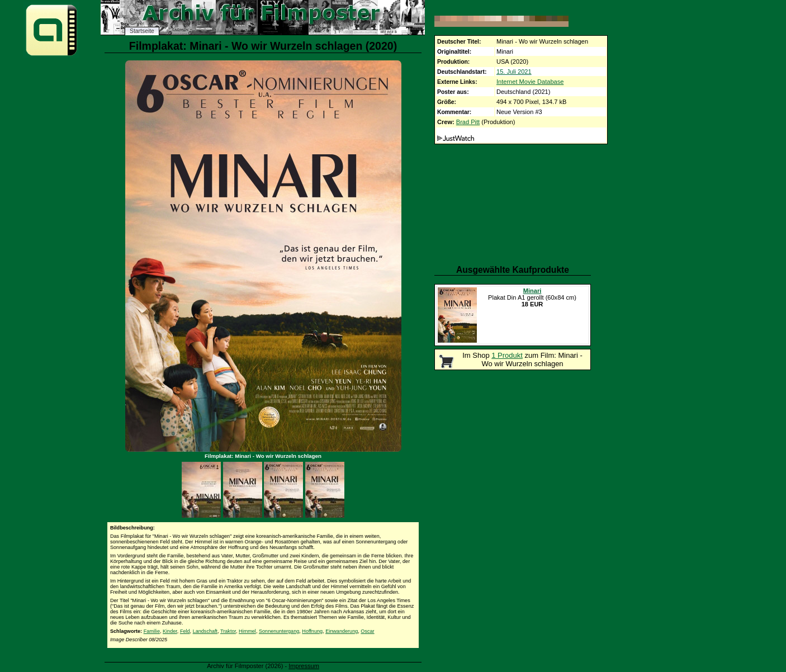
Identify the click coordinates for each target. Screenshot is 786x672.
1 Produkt (507, 355)
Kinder (170, 631)
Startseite (142, 31)
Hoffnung (312, 631)
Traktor (228, 631)
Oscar (367, 631)
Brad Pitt (468, 122)
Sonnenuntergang (279, 631)
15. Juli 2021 (514, 72)
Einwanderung (342, 631)
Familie (152, 631)
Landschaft (205, 631)
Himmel (247, 631)
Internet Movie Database (530, 82)
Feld (185, 631)
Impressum (304, 666)
